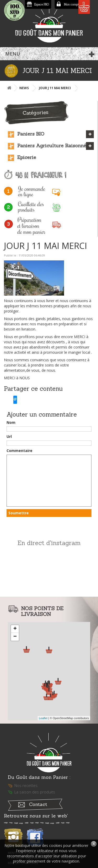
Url (9, 436)
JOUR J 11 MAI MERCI (55, 88)
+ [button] (15, 629)
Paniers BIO (31, 134)
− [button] (15, 637)
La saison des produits (35, 792)
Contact (38, 804)
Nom (11, 422)
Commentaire (19, 451)
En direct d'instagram (49, 543)
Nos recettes (26, 785)
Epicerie (27, 157)
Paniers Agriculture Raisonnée (53, 146)
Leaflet (43, 718)
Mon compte (72, 4)
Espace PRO (42, 4)
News (24, 88)
